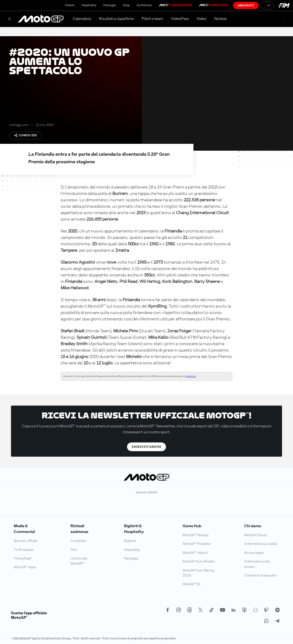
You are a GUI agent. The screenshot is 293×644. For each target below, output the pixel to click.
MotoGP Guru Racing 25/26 (198, 573)
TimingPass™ (23, 559)
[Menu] (10, 19)
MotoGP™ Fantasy (196, 535)
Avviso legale (254, 553)
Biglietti (130, 541)
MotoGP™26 (191, 584)
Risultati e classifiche (117, 19)
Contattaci (78, 541)
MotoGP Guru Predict (199, 562)
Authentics (144, 5)
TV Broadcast (24, 550)
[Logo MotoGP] (41, 19)
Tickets (70, 5)
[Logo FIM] (284, 5)
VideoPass (180, 19)
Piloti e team (152, 19)
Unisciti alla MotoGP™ (79, 561)
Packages (110, 5)
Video (201, 19)
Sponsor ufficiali (25, 541)
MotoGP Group (256, 535)
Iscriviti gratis (146, 447)
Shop (126, 5)
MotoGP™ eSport (195, 553)
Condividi (26, 135)
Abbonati (246, 5)
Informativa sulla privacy (257, 564)
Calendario (82, 19)
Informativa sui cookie (261, 544)
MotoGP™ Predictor (197, 544)
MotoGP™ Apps (25, 567)
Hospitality (89, 5)
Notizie (220, 19)
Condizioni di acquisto (260, 576)
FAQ (74, 550)
